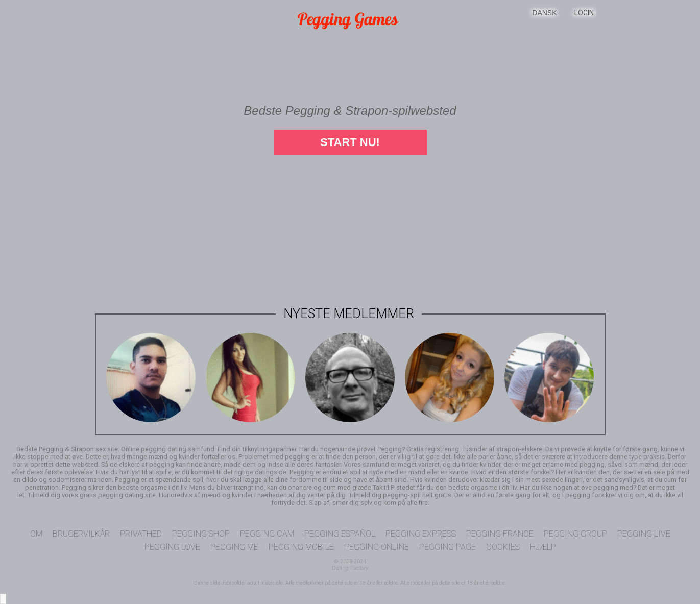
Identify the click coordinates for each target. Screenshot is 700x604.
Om (36, 534)
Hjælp (543, 547)
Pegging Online (377, 547)
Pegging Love (172, 547)
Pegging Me (234, 547)
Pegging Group (575, 534)
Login (584, 13)
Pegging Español (340, 534)
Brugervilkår (81, 534)
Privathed (141, 534)
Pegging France (500, 534)
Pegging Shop (201, 534)
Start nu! (350, 142)
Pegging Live (644, 534)
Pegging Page (448, 547)
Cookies (503, 547)
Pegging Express (421, 534)
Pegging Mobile (301, 547)
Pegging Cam (267, 534)
